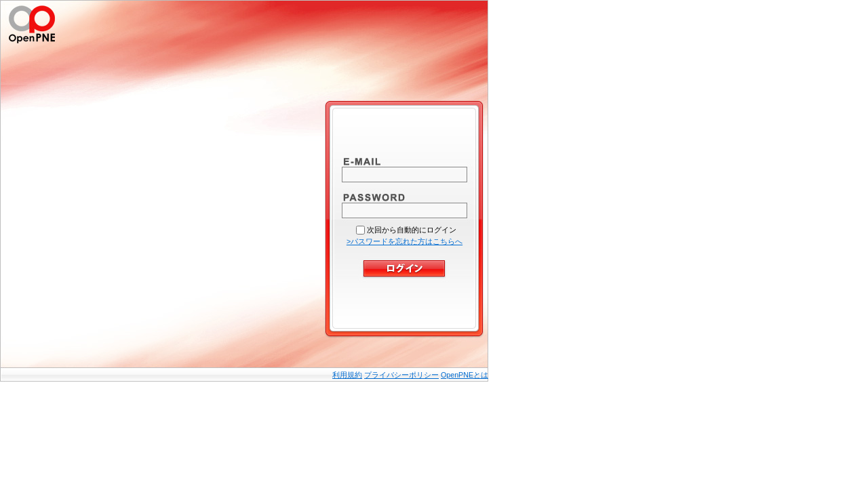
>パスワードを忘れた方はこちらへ (405, 241)
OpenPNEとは (465, 375)
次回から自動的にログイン (412, 230)
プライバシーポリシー (401, 375)
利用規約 (347, 375)
